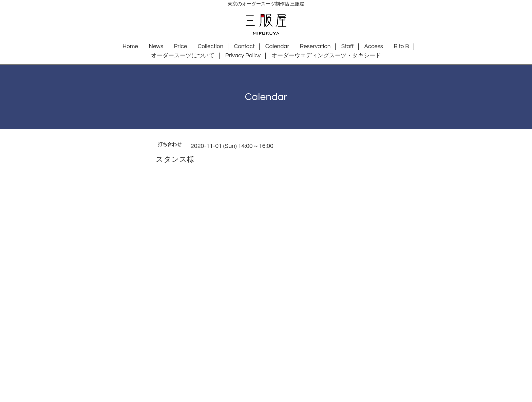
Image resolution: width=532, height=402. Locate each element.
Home (130, 46)
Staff (347, 46)
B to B (401, 46)
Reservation (315, 46)
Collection (211, 46)
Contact (244, 46)
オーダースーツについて (183, 56)
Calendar (277, 46)
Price (181, 46)
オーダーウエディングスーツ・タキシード (326, 56)
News (156, 46)
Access (374, 46)
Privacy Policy (243, 56)
